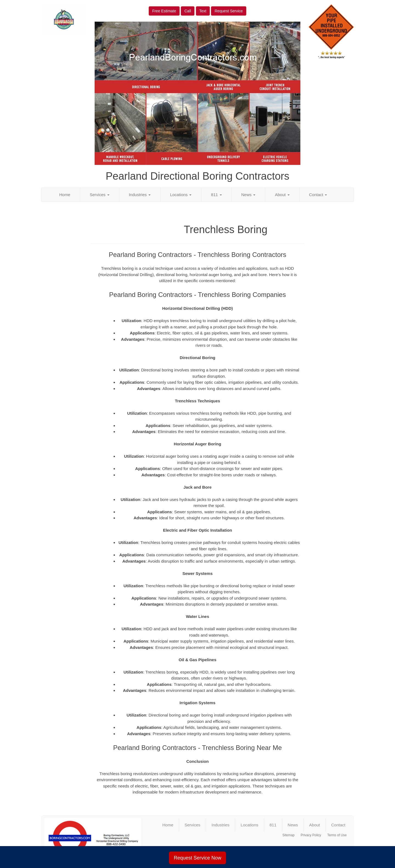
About (282, 195)
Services (100, 195)
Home (65, 195)
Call (188, 11)
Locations (181, 195)
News (249, 195)
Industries (140, 195)
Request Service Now (197, 858)
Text (203, 11)
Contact (318, 195)
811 (216, 195)
